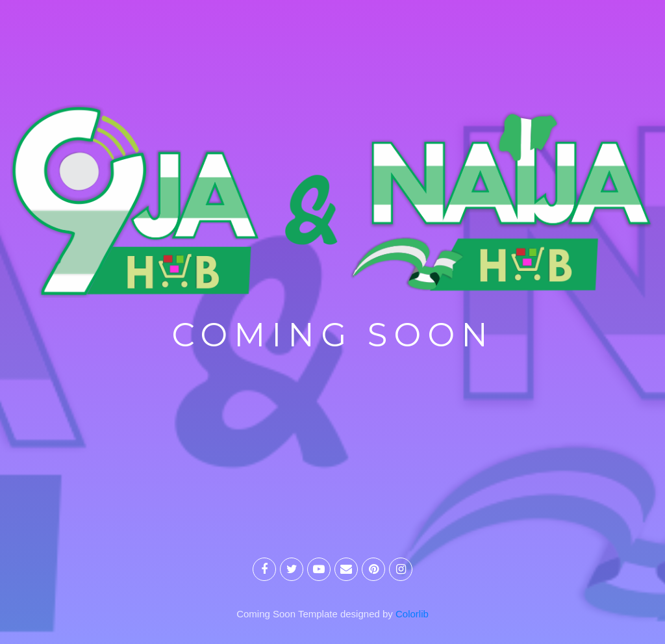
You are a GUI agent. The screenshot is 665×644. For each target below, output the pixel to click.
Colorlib (412, 614)
